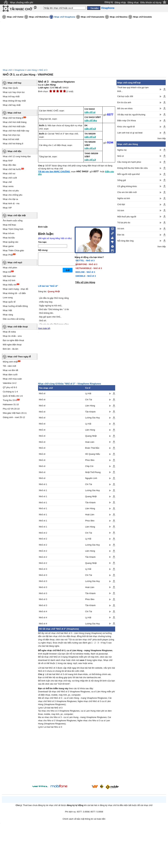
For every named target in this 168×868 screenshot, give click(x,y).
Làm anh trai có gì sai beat (130, 133)
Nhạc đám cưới (10, 375)
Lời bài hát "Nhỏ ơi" (48, 286)
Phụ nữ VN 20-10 (11, 409)
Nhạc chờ (7, 70)
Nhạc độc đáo (9, 165)
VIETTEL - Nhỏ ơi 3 (85, 261)
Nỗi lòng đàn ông (125, 241)
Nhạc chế (7, 182)
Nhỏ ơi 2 (43, 533)
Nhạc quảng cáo (10, 242)
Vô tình (121, 211)
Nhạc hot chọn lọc (11, 135)
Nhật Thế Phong (93, 472)
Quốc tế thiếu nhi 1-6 (13, 396)
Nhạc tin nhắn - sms (12, 336)
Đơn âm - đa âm (10, 349)
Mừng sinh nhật (10, 362)
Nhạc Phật (8, 255)
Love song (8, 298)
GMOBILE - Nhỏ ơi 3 (86, 276)
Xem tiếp (162, 138)
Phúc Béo (90, 460)
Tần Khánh (90, 412)
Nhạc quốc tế (9, 302)
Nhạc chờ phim (10, 268)
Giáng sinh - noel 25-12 (14, 417)
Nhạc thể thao (9, 225)
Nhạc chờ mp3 (15, 262)
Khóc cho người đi (126, 127)
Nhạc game (8, 246)
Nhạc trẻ (7, 272)
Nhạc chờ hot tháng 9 (13, 118)
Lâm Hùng (32, 70)
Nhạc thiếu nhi (10, 285)
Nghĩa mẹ (122, 150)
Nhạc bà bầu (9, 238)
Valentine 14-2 (10, 383)
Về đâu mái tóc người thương (131, 115)
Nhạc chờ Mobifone (39, 17)
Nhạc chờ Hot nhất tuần (14, 126)
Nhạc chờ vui (9, 173)
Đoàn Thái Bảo (92, 448)
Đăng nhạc (133, 2)
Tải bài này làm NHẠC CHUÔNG (54, 172)
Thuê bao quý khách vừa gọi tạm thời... (133, 89)
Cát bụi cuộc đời (125, 96)
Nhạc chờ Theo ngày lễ (19, 357)
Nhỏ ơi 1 (43, 484)
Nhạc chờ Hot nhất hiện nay (16, 131)
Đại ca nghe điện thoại (13, 340)
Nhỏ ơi (42, 393)
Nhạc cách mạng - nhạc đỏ (16, 289)
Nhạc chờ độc (15, 151)
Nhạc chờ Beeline (119, 17)
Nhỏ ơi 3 (43, 70)
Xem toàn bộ (44, 328)
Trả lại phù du (124, 223)
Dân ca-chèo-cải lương (14, 319)
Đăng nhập (120, 2)
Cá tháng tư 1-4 (10, 392)
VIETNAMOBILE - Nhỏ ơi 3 (89, 268)
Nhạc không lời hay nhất (14, 101)
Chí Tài (89, 400)
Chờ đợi (121, 204)
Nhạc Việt (7, 310)
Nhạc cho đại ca (10, 199)
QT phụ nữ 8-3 (10, 387)
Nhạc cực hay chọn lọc (14, 92)
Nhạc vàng (8, 315)
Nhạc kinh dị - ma (11, 203)
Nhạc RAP (8, 161)
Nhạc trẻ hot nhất (11, 139)
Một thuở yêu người (127, 217)
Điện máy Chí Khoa (127, 121)
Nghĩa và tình (124, 198)
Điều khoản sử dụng (151, 2)
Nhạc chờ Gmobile (142, 17)
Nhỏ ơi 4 (43, 611)
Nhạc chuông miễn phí (22, 2)
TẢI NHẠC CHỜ (21, 9)
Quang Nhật (54, 291)
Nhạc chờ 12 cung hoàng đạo (17, 156)
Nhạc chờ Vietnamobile (93, 17)
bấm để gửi (90, 129)
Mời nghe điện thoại (12, 345)
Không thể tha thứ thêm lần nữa (132, 168)
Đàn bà (121, 235)
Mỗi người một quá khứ (129, 174)
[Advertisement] (77, 757)
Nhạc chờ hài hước (12, 169)
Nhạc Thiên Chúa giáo (13, 250)
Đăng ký (109, 2)
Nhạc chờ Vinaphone (65, 17)
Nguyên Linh (91, 478)
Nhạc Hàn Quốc (10, 88)
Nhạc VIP (7, 208)
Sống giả (122, 180)
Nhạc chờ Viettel (15, 17)
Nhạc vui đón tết (10, 370)
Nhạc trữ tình (9, 280)
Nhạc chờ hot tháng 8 (13, 144)
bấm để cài (90, 112)
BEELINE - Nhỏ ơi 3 (85, 272)
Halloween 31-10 (11, 404)
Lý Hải (88, 393)
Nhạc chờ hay (14, 83)
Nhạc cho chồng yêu (13, 195)
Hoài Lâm (90, 442)
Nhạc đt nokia (9, 332)
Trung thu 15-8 (10, 400)
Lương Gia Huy (92, 418)
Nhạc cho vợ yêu (11, 191)
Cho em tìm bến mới (127, 192)
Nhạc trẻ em (9, 233)
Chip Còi (89, 466)
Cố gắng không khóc (127, 186)
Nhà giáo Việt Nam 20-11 (15, 413)
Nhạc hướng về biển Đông (15, 306)
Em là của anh (124, 102)
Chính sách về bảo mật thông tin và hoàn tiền (84, 819)
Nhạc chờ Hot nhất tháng (15, 122)
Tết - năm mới (9, 366)
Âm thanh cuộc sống (13, 221)
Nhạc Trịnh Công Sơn (13, 229)
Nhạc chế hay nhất (12, 105)
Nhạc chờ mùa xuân (12, 379)
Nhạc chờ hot (14, 113)
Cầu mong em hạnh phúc (129, 162)
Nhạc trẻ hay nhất (11, 96)
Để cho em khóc (125, 108)
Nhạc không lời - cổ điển (14, 293)
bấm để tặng (91, 121)
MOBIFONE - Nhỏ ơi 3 (86, 264)
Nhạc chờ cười (10, 178)
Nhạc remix (8, 186)
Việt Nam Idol (9, 276)
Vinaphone (19, 70)
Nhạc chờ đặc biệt (17, 215)
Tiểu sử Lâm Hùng (85, 282)
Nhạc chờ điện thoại (18, 327)
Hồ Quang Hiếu (93, 454)
